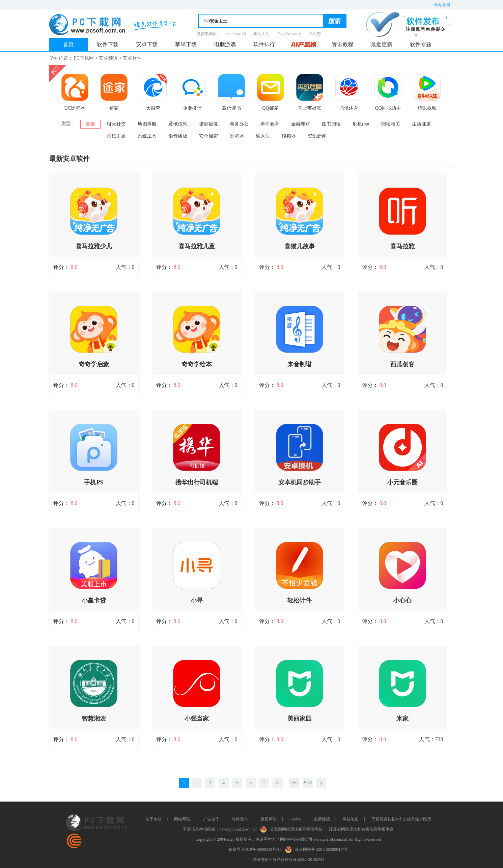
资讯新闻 (317, 136)
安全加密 (208, 136)
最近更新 (382, 44)
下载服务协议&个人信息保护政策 (401, 819)
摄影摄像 (208, 124)
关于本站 (153, 819)
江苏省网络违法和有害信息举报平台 (361, 829)
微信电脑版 (207, 34)
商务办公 (239, 124)
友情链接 (322, 819)
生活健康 (421, 124)
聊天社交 (116, 124)
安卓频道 (108, 58)
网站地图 (351, 819)
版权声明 (269, 819)
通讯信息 (178, 124)
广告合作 (211, 819)
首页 (68, 44)
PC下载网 (84, 58)
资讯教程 (342, 44)
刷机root (361, 124)
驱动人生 (261, 34)
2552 (294, 783)
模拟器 (289, 136)
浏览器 (237, 136)
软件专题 (421, 44)
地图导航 (147, 124)
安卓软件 (132, 58)
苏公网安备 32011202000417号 (318, 849)
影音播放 (178, 136)
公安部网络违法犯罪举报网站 (293, 829)
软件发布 (240, 819)
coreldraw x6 (235, 34)
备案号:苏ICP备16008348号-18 (255, 849)
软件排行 (264, 44)
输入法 (263, 136)
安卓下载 (147, 44)
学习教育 (270, 124)
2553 (308, 783)
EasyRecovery (289, 34)
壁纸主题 (116, 136)
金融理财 (301, 124)
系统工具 (147, 136)
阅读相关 (391, 124)
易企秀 (315, 34)
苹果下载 (186, 44)
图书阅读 (331, 124)
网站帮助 (182, 819)
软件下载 (108, 44)
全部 (90, 124)
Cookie (295, 819)
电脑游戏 (225, 44)
